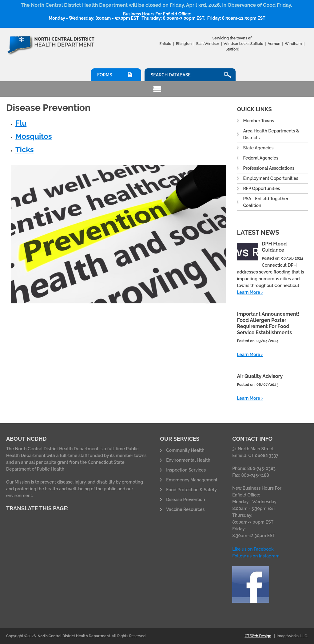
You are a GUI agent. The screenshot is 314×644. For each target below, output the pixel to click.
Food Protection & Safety (191, 490)
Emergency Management (192, 480)
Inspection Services (186, 470)
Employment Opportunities (270, 178)
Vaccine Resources (185, 509)
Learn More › (250, 292)
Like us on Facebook (253, 549)
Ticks (25, 150)
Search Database (171, 75)
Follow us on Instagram (256, 556)
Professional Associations (269, 168)
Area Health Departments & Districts (271, 134)
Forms (105, 75)
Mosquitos (34, 136)
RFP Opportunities (261, 188)
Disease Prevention (185, 500)
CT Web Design (258, 636)
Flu (21, 123)
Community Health (185, 450)
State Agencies (258, 148)
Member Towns (258, 121)
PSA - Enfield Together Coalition (266, 202)
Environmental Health (188, 460)
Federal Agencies (260, 158)
